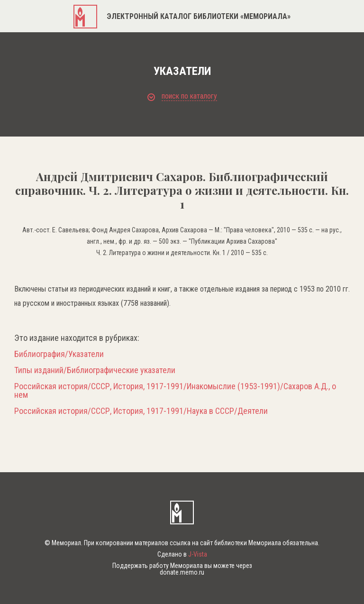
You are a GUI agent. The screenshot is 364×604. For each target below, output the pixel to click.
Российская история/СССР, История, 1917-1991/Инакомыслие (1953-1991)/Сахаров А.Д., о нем (175, 391)
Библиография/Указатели (59, 354)
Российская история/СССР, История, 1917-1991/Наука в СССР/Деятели (141, 411)
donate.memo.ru (182, 572)
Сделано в (182, 554)
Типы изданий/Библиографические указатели (95, 370)
